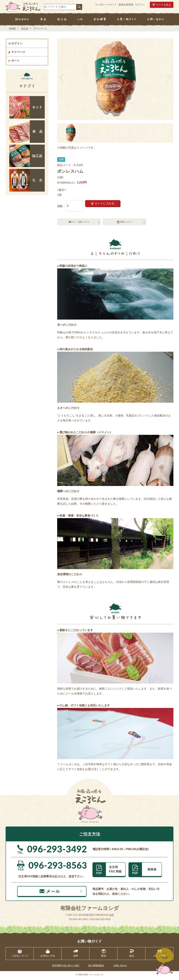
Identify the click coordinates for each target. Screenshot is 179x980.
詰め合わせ (22, 19)
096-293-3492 (80, 921)
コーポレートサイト (106, 5)
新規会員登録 (126, 5)
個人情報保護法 (96, 967)
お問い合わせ (156, 19)
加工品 (62, 19)
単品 (43, 19)
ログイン (140, 5)
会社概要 (100, 19)
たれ (80, 19)
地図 (111, 917)
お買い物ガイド (127, 19)
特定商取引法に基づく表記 (66, 967)
